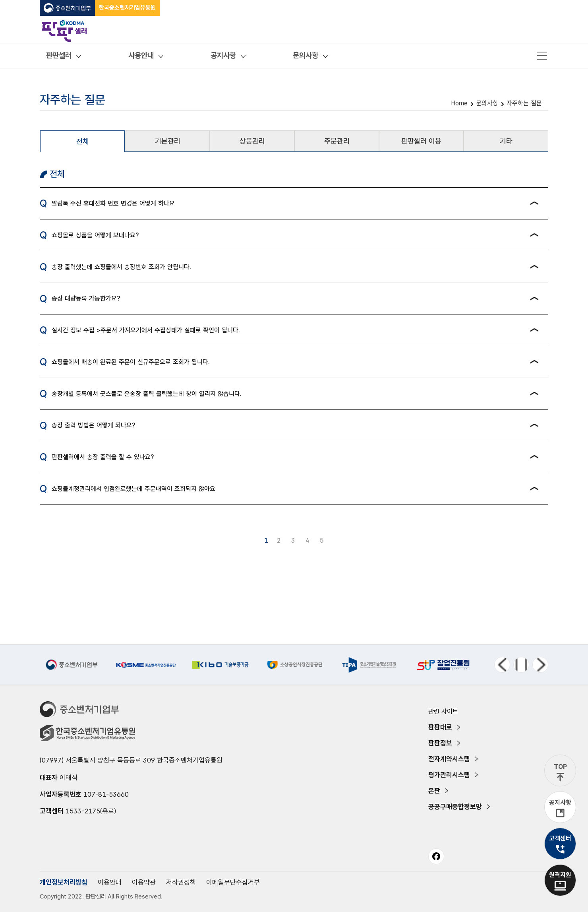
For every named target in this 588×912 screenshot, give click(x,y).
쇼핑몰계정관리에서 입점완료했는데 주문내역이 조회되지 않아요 (133, 489)
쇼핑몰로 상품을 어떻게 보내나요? (95, 235)
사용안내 (141, 55)
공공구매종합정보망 (455, 807)
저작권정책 (181, 882)
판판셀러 (59, 55)
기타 (506, 141)
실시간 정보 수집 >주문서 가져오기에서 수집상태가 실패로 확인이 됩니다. (146, 330)
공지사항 (223, 55)
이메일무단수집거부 (233, 882)
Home (459, 103)
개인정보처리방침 (64, 882)
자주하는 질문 (524, 103)
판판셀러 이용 (421, 141)
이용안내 (110, 882)
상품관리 (252, 141)
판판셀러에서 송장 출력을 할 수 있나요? (103, 457)
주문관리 (337, 141)
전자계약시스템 (449, 759)
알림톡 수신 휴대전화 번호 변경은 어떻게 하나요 (113, 203)
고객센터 (560, 838)
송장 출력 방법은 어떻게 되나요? (93, 425)
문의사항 (306, 55)
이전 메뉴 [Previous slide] (502, 665)
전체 (83, 141)
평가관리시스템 (449, 775)
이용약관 (144, 882)
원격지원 (560, 875)
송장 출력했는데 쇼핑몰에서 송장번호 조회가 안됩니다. (121, 267)
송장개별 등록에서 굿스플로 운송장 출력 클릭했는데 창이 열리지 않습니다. (147, 394)
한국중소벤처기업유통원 (127, 8)
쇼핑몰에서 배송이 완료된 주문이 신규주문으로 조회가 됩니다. (131, 362)
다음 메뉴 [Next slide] (540, 665)
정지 (521, 665)
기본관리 (168, 141)
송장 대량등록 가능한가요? (86, 298)
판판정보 (440, 743)
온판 (434, 791)
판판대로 (440, 727)
